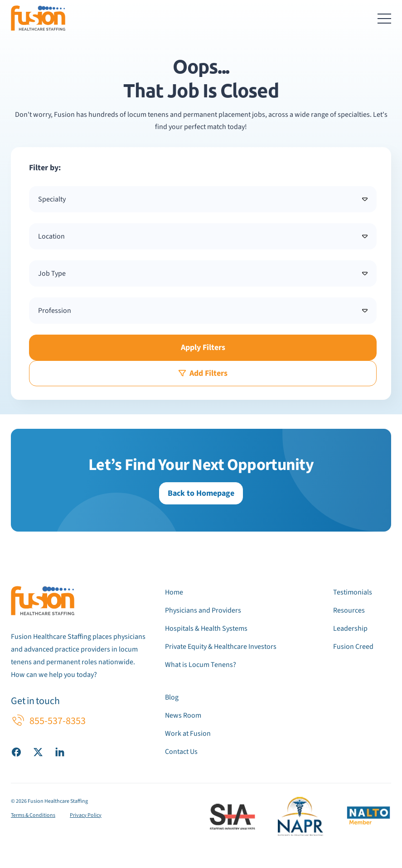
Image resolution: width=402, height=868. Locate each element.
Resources (349, 610)
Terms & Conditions (33, 815)
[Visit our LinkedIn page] (60, 752)
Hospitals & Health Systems (206, 628)
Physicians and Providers (203, 610)
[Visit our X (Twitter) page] (38, 752)
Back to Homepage (201, 493)
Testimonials (353, 592)
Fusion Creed (353, 647)
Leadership (350, 628)
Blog (172, 697)
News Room (183, 715)
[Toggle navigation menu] (384, 18)
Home (174, 592)
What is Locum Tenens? (201, 665)
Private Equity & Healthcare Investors (221, 647)
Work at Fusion (188, 734)
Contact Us (181, 752)
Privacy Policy (86, 815)
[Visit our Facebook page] (16, 752)
